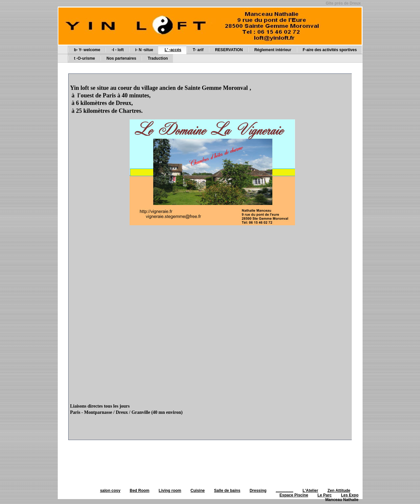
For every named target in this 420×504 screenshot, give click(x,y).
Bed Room (139, 491)
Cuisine (198, 491)
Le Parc (324, 495)
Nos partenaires (122, 58)
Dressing (258, 491)
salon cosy (110, 491)
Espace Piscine (294, 495)
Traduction (158, 58)
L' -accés (173, 50)
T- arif (198, 50)
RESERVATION (229, 50)
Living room (170, 491)
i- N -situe (144, 50)
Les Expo (350, 495)
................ (284, 491)
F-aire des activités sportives (330, 50)
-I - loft (118, 50)
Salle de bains (227, 491)
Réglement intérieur (273, 50)
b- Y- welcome (87, 50)
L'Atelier (310, 491)
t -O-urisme (85, 58)
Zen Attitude (339, 491)
